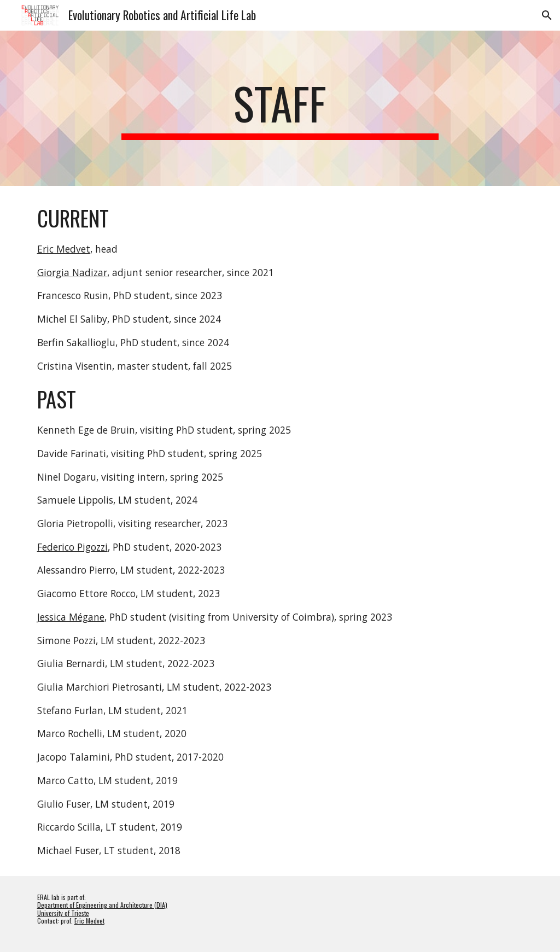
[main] (280, 108)
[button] (547, 15)
